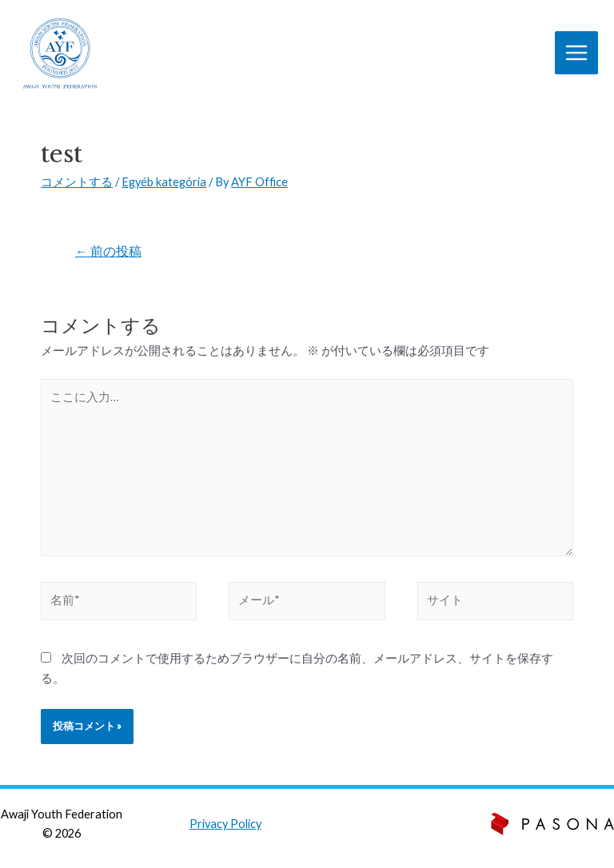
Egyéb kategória (164, 182)
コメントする (77, 182)
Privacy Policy (225, 824)
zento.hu (419, 833)
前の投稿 (108, 251)
